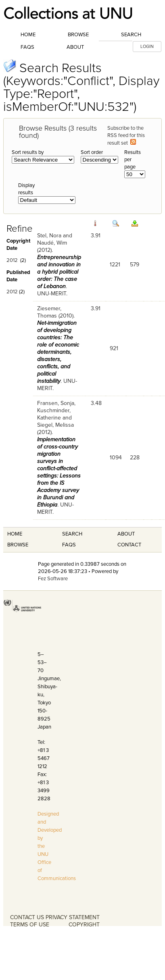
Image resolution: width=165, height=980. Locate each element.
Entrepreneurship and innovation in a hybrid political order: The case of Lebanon (59, 272)
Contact (129, 545)
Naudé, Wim (52, 243)
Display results (26, 189)
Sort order (92, 152)
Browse (78, 35)
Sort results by (28, 152)
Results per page (133, 160)
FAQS (69, 545)
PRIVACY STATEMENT (73, 917)
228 (135, 458)
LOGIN (147, 47)
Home (28, 35)
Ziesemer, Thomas (49, 312)
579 (135, 265)
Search (131, 35)
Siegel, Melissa (55, 425)
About (75, 47)
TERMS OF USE (30, 925)
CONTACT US (27, 917)
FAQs (27, 47)
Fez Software (53, 579)
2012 (12, 260)
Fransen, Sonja (56, 403)
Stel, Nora (49, 236)
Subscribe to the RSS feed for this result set (126, 136)
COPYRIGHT (84, 925)
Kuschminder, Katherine (54, 414)
